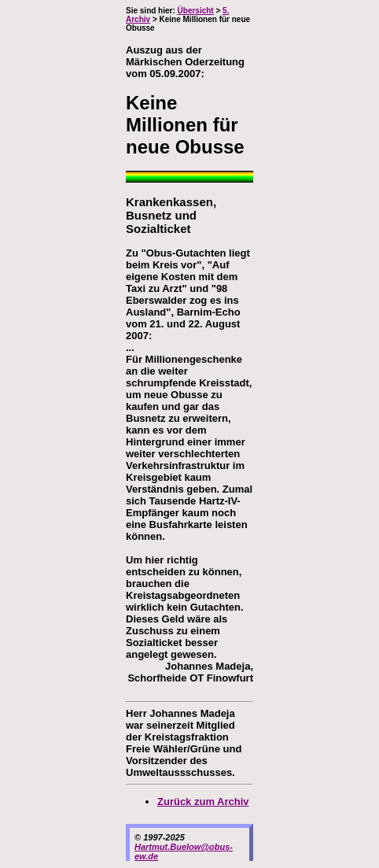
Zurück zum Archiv (203, 802)
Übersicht (196, 11)
